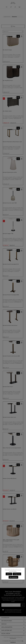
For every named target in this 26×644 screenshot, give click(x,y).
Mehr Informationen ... (13, 571)
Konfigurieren (17, 574)
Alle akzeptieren (13, 577)
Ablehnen (9, 574)
